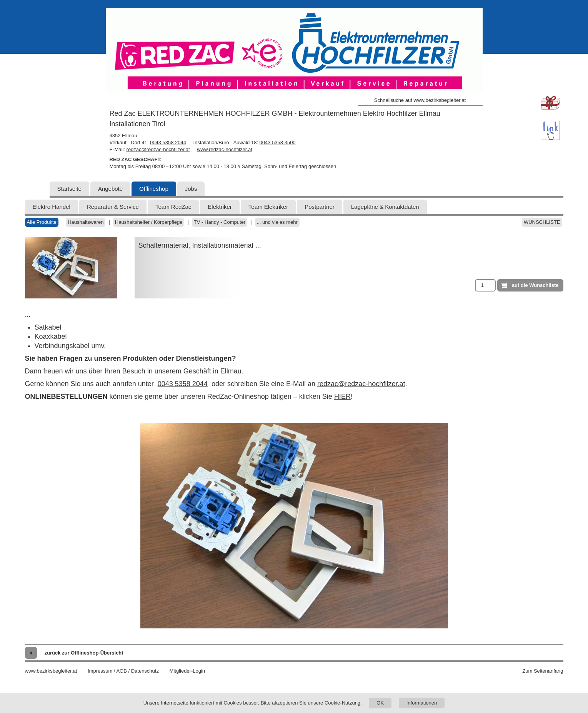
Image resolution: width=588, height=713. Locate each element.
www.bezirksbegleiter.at (51, 671)
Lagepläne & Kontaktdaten (385, 207)
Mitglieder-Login (187, 671)
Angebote (110, 189)
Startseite (69, 189)
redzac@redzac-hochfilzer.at (158, 149)
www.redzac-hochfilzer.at (225, 149)
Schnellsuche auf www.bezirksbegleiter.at (420, 100)
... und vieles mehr (277, 222)
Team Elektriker (268, 207)
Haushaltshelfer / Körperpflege (149, 222)
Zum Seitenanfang (543, 671)
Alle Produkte (42, 222)
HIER (342, 396)
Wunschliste (542, 222)
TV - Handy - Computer (220, 222)
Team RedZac (173, 207)
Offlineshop (154, 189)
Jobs (191, 189)
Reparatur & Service (113, 207)
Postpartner (320, 207)
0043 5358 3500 (278, 142)
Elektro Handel (52, 207)
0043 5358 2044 (168, 142)
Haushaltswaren (86, 222)
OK (380, 703)
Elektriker (220, 207)
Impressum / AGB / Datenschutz (123, 671)
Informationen (422, 703)
